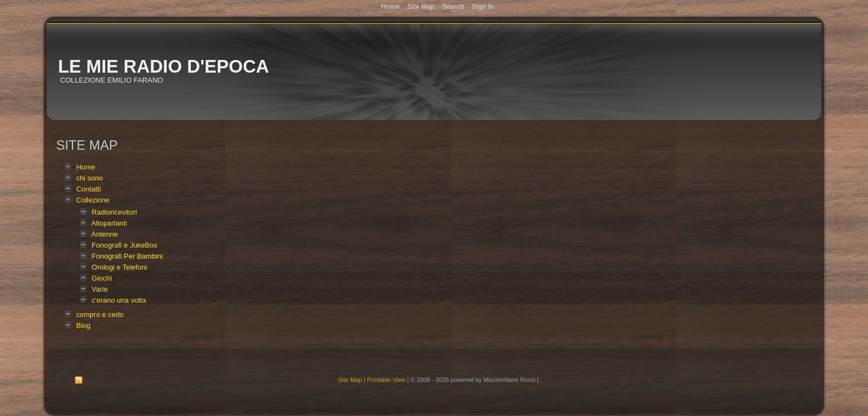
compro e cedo (100, 314)
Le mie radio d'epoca (163, 66)
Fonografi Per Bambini (127, 256)
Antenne (105, 234)
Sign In (483, 7)
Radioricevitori (114, 212)
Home (86, 167)
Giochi (102, 278)
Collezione (93, 200)
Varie (100, 289)
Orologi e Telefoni (120, 267)
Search (453, 7)
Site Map (350, 380)
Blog (84, 325)
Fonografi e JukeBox (125, 245)
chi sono (90, 178)
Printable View (386, 380)
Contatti (89, 189)
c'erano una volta (119, 300)
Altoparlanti (109, 223)
